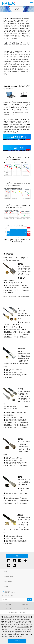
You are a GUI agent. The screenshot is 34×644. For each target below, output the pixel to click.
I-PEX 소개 (8, 587)
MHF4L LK (21, 348)
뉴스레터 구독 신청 (8, 596)
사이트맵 (9, 604)
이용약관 (9, 608)
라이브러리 (8, 581)
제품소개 (7, 571)
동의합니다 (17, 641)
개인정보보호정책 (25, 629)
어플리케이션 (9, 576)
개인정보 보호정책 (26, 604)
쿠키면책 (25, 608)
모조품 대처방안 (10, 592)
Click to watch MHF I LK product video (17, 296)
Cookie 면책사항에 (23, 627)
